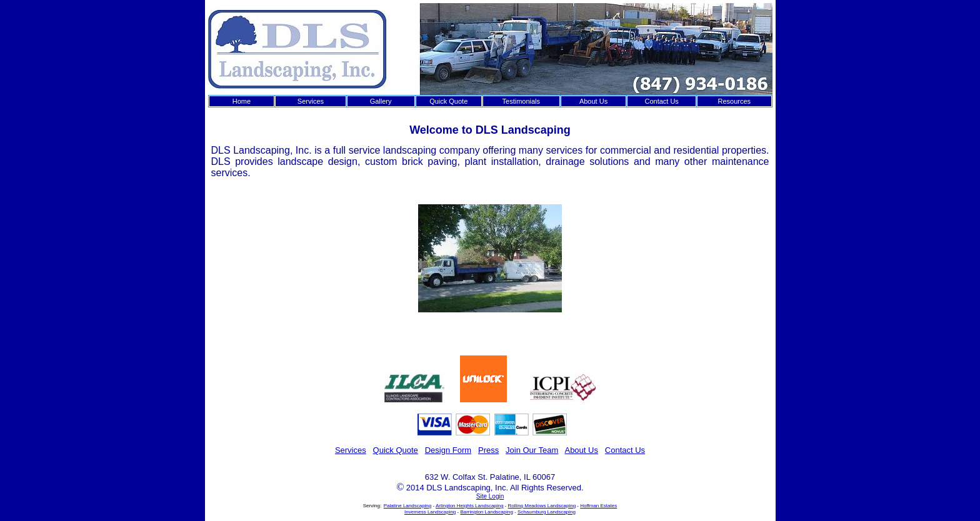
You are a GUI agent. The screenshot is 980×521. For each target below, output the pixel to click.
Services (311, 101)
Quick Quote (448, 101)
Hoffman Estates (598, 506)
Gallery (381, 101)
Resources (735, 101)
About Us (593, 101)
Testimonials (522, 101)
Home (242, 101)
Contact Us (661, 101)
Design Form (448, 450)
